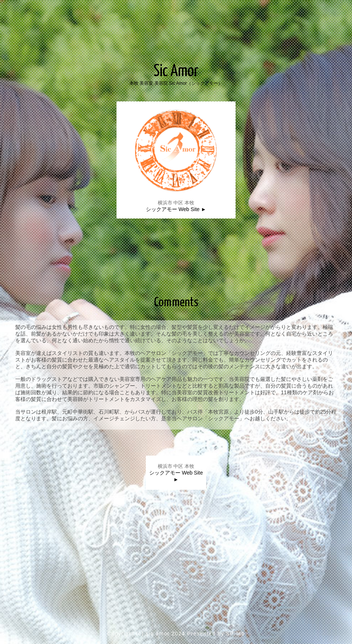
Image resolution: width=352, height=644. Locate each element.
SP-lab (236, 634)
